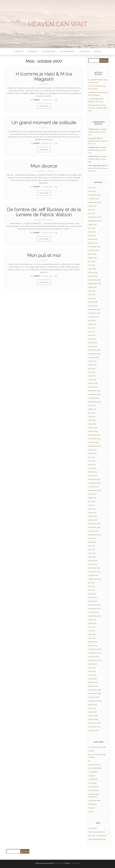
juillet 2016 (92, 365)
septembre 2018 (95, 284)
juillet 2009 (93, 664)
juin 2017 (92, 328)
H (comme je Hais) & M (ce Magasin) (44, 76)
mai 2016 (92, 372)
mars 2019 (92, 269)
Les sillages (84, 51)
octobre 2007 (94, 730)
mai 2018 (92, 295)
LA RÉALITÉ (19, 51)
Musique (50, 220)
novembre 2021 (94, 195)
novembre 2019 (94, 247)
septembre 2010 (95, 616)
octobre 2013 (93, 487)
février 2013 (93, 516)
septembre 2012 (95, 535)
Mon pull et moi (44, 255)
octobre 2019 (94, 250)
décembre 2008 (95, 690)
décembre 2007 (95, 723)
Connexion (93, 828)
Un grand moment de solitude (44, 122)
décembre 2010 (94, 605)
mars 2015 (92, 424)
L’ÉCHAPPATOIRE (49, 51)
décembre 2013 (94, 479)
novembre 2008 (95, 694)
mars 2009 (92, 679)
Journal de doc (94, 765)
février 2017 (93, 343)
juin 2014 (92, 457)
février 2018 (93, 302)
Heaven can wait (58, 24)
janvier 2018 (93, 306)
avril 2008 (92, 708)
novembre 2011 (94, 572)
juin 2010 (92, 627)
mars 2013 (92, 513)
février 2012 (93, 561)
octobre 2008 (94, 697)
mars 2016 (92, 380)
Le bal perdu (93, 787)
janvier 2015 (93, 431)
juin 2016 (92, 369)
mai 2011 (92, 586)
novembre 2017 (94, 313)
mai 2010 (92, 631)
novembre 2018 (94, 280)
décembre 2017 (94, 309)
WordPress (59, 863)
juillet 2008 (93, 705)
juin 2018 (92, 291)
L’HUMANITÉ (33, 51)
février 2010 (93, 642)
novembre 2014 (94, 439)
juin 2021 (92, 210)
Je (34, 171)
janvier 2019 (93, 276)
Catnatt (37, 100)
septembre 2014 (95, 446)
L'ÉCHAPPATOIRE (40, 220)
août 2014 (92, 450)
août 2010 (92, 620)
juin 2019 (92, 261)
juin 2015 (92, 413)
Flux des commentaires (97, 836)
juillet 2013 (92, 498)
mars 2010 (92, 638)
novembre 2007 (95, 727)
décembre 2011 (94, 568)
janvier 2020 (93, 243)
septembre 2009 (95, 660)
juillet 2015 (92, 409)
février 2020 (93, 239)
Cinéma (91, 751)
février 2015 (93, 428)
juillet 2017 (92, 324)
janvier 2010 (93, 646)
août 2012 (92, 538)
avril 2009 (92, 675)
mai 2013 (92, 505)
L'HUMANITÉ (40, 171)
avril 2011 (92, 590)
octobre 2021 (93, 199)
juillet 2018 (92, 287)
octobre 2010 (94, 612)
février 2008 (93, 716)
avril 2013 (92, 509)
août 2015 (92, 405)
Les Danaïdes (94, 790)
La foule (92, 776)
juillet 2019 (92, 258)
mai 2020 (92, 232)
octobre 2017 (93, 317)
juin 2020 (92, 228)
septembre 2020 (95, 221)
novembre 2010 (94, 609)
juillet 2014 (92, 453)
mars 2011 (92, 594)
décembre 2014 (94, 435)
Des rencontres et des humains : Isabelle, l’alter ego (98, 108)
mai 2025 (92, 188)
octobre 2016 (94, 357)
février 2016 (93, 383)
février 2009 (93, 682)
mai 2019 (92, 265)
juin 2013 (92, 501)
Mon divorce (44, 166)
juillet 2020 (92, 224)
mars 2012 (92, 557)
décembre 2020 (95, 217)
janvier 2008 (93, 719)
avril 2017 (92, 335)
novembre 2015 (94, 394)
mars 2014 (92, 468)
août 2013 (92, 494)
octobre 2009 (94, 657)
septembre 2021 (95, 202)
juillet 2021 (92, 206)
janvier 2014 (93, 476)
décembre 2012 (94, 524)
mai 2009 (92, 671)
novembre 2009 (95, 653)
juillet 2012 (92, 542)
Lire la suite (44, 106)
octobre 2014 (94, 442)
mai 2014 (92, 461)
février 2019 (93, 273)
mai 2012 (92, 549)
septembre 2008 (95, 701)
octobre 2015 (93, 398)
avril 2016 (92, 376)
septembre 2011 (94, 579)
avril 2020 (92, 236)
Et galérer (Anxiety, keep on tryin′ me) (98, 132)
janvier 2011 (93, 601)
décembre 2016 (95, 350)
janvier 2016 (93, 387)
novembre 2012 (94, 527)
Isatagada (92, 138)
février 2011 (93, 598)
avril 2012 (92, 553)
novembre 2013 (94, 483)
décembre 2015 (94, 391)
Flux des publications (97, 832)
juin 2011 (91, 583)
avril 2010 (92, 634)
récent (91, 812)
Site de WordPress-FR (97, 839)
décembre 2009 (95, 649)
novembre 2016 (94, 354)
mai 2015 (92, 417)
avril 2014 (92, 465)
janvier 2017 (93, 346)
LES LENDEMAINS (68, 51)
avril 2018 (92, 298)
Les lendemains (94, 801)
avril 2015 (92, 420)
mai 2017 (92, 332)
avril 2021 (92, 213)
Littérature (92, 804)
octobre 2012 (93, 531)
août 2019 (92, 254)
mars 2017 (92, 339)
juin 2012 (92, 546)
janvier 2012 (93, 564)
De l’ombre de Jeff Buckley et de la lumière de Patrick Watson (44, 212)
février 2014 (93, 472)
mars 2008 (92, 712)
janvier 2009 (93, 686)
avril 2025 (92, 191)
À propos (97, 51)
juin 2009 (92, 668)
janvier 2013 (93, 520)
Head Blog (75, 863)
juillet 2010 (92, 623)
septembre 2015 (95, 402)
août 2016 (92, 361)
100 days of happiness (97, 747)
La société (92, 783)
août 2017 (92, 321)
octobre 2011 (93, 575)
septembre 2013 (95, 490)
